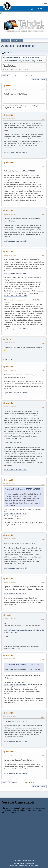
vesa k (9, 86)
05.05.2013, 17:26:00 (10, 407)
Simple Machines (30, 863)
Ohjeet (14, 861)
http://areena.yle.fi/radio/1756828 (23, 171)
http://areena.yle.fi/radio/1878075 (15, 273)
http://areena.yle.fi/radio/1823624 (15, 241)
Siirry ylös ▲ (32, 861)
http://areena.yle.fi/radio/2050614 (15, 685)
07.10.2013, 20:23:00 (10, 659)
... (22, 75)
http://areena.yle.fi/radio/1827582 (15, 295)
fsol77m (9, 480)
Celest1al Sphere (29, 61)
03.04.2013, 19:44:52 (10, 255)
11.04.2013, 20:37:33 (10, 370)
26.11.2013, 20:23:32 (10, 755)
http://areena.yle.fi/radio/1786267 (15, 152)
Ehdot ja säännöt (22, 861)
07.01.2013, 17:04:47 (10, 119)
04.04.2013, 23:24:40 (10, 343)
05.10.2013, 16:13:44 (10, 619)
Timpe (8, 339)
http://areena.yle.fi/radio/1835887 (15, 329)
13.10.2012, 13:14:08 (10, 89)
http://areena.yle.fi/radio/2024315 (15, 593)
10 (33, 75)
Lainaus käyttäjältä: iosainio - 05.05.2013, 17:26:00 (23, 489)
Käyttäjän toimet (39, 79)
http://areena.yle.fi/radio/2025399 (15, 741)
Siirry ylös (6, 782)
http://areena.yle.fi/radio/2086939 (15, 773)
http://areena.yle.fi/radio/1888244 (15, 393)
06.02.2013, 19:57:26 (10, 214)
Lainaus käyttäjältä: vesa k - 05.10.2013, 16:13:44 (23, 664)
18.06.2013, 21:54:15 (10, 539)
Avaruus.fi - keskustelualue (18, 46)
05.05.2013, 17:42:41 (10, 484)
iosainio (9, 115)
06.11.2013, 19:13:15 (10, 717)
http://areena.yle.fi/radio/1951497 (15, 568)
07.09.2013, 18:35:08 (10, 582)
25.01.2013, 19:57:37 (10, 166)
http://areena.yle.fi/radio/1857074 (15, 469)
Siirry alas (6, 75)
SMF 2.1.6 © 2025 (19, 863)
